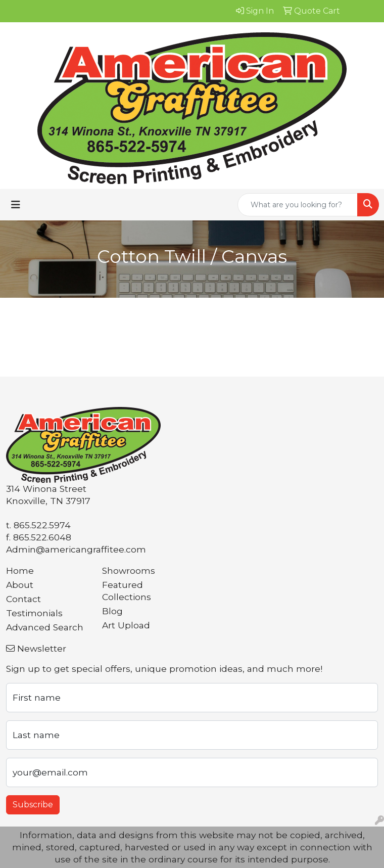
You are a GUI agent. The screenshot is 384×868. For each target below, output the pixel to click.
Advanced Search (45, 627)
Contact (23, 599)
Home (20, 570)
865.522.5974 (42, 525)
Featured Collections (127, 591)
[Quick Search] (298, 205)
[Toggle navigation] (16, 205)
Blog (112, 611)
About (20, 585)
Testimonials (34, 613)
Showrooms (129, 570)
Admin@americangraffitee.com (76, 549)
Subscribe (33, 805)
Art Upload (126, 625)
